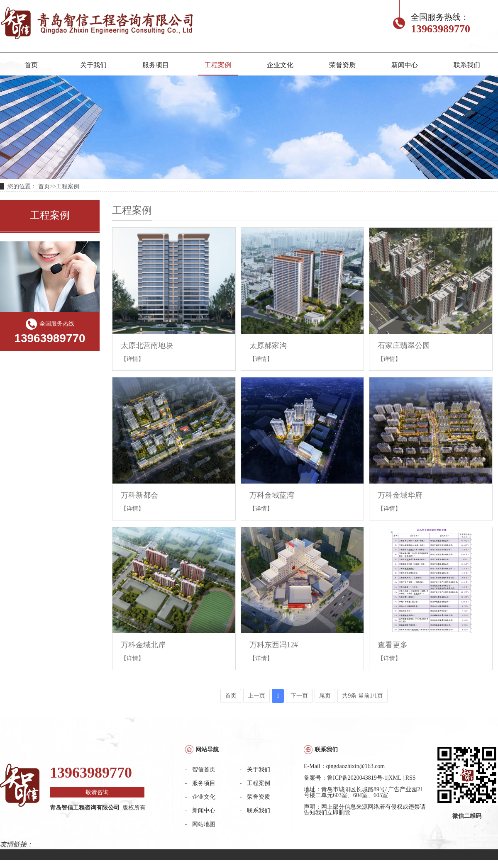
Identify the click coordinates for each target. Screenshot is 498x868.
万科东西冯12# (274, 645)
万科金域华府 (400, 495)
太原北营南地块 (147, 345)
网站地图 (204, 824)
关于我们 (93, 65)
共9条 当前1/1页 (362, 696)
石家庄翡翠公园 (404, 345)
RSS (411, 778)
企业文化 (280, 65)
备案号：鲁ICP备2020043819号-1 (345, 778)
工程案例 (218, 65)
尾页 (325, 696)
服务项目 (156, 65)
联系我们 (467, 65)
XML (395, 778)
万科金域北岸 (143, 645)
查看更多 (393, 645)
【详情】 (132, 359)
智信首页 (204, 770)
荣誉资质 (342, 65)
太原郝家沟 (268, 345)
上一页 (256, 696)
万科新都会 (139, 495)
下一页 (299, 696)
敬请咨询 (97, 792)
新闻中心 (405, 65)
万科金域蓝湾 (272, 495)
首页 (31, 65)
